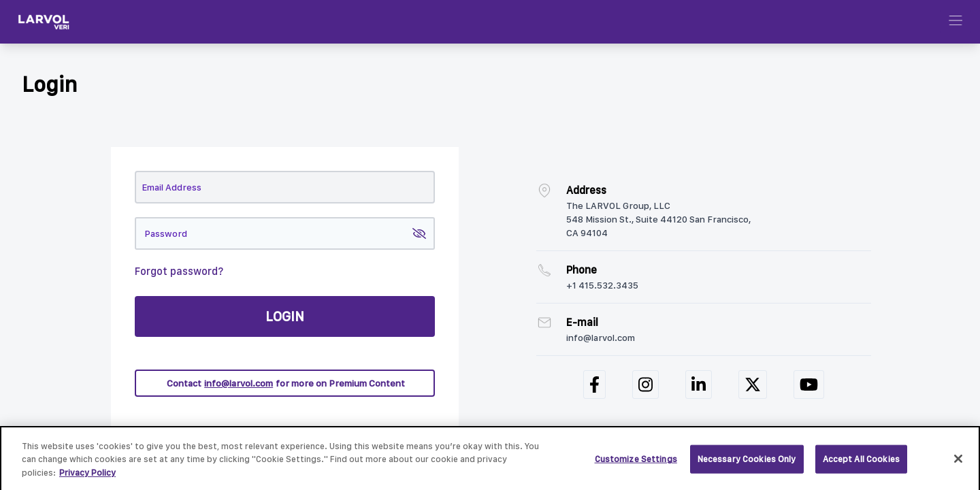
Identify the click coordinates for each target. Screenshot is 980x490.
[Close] (958, 463)
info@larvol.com (239, 383)
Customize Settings (636, 463)
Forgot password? (179, 271)
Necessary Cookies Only (747, 463)
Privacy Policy (87, 476)
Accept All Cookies (861, 463)
